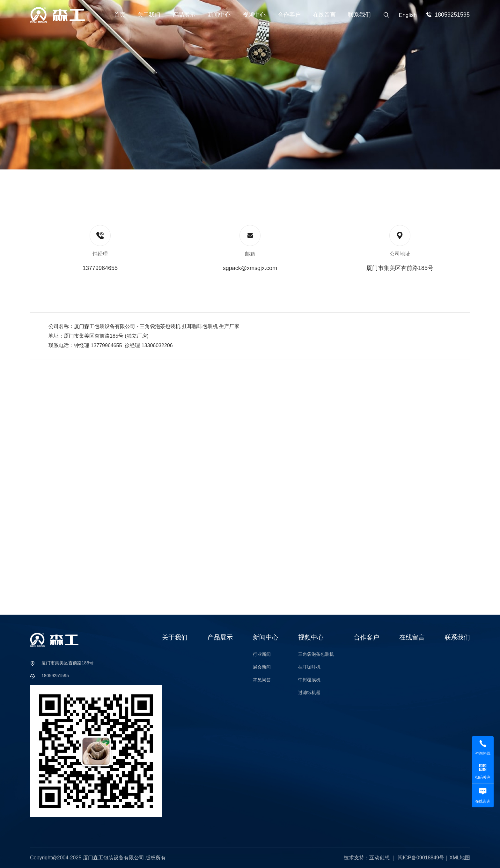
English (408, 15)
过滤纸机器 (309, 692)
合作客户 (289, 15)
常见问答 (262, 680)
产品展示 (184, 15)
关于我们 (149, 15)
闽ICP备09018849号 (421, 858)
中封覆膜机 (309, 680)
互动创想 (379, 858)
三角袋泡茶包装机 (316, 654)
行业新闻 (262, 654)
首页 (120, 15)
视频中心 (254, 15)
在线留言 (324, 15)
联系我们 (359, 15)
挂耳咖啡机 (309, 667)
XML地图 (460, 858)
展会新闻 (262, 667)
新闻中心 (219, 15)
